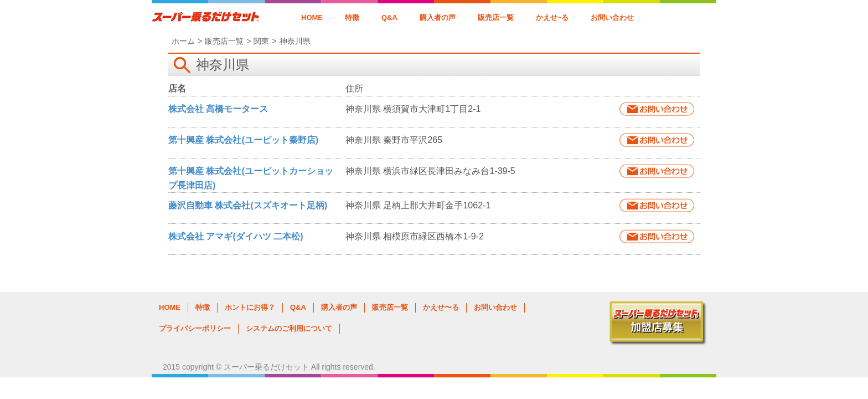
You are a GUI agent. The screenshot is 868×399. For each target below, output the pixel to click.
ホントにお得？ (250, 307)
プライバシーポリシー (195, 328)
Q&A (389, 17)
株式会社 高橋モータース (218, 109)
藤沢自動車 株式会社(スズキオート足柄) (248, 205)
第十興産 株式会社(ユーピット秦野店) (243, 140)
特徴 (352, 17)
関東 (261, 41)
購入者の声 (438, 17)
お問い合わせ (612, 17)
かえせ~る (552, 17)
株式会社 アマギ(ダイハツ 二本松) (236, 236)
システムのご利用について (289, 328)
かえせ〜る (441, 307)
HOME (312, 17)
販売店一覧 (496, 17)
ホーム (183, 41)
